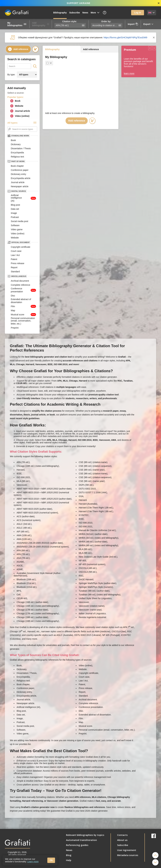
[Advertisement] (80, 88)
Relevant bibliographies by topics (85, 835)
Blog (69, 855)
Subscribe (75, 13)
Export (149, 24)
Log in (138, 13)
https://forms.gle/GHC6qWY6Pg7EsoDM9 (125, 37)
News (85, 13)
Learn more (33, 862)
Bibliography (60, 13)
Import (133, 24)
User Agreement (127, 850)
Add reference (18, 49)
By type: (11, 75)
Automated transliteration (81, 840)
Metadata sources (128, 855)
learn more (129, 73)
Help (69, 860)
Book (15, 101)
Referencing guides (77, 845)
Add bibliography (41, 24)
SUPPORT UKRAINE (78, 3)
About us (122, 840)
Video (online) (20, 116)
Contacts (122, 835)
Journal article (20, 111)
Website (17, 106)
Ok (51, 860)
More (95, 13)
